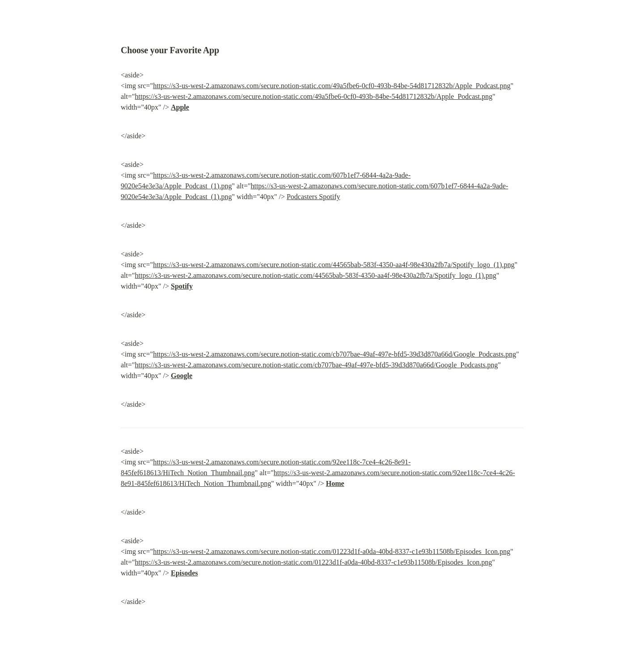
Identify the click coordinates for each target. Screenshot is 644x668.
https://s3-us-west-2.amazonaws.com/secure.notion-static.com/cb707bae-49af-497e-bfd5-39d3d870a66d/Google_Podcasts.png (335, 354)
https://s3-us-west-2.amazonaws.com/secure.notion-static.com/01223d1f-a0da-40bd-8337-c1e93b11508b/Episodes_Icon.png (332, 551)
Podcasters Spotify (314, 197)
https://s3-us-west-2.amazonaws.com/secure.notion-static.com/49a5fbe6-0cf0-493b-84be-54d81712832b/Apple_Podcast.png (332, 86)
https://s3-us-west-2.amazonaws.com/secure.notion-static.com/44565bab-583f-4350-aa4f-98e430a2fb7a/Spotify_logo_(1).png (334, 265)
